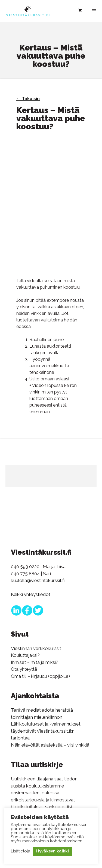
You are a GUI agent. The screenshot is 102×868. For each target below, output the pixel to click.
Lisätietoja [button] (21, 851)
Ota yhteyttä (24, 669)
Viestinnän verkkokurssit (36, 648)
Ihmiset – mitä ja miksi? (35, 662)
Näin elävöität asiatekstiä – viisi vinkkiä (50, 745)
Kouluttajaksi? (25, 655)
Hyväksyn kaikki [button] (52, 851)
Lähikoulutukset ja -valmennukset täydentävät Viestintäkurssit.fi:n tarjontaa (46, 731)
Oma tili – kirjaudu (29, 676)
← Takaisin (28, 99)
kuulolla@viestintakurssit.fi (38, 580)
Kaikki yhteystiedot (31, 594)
